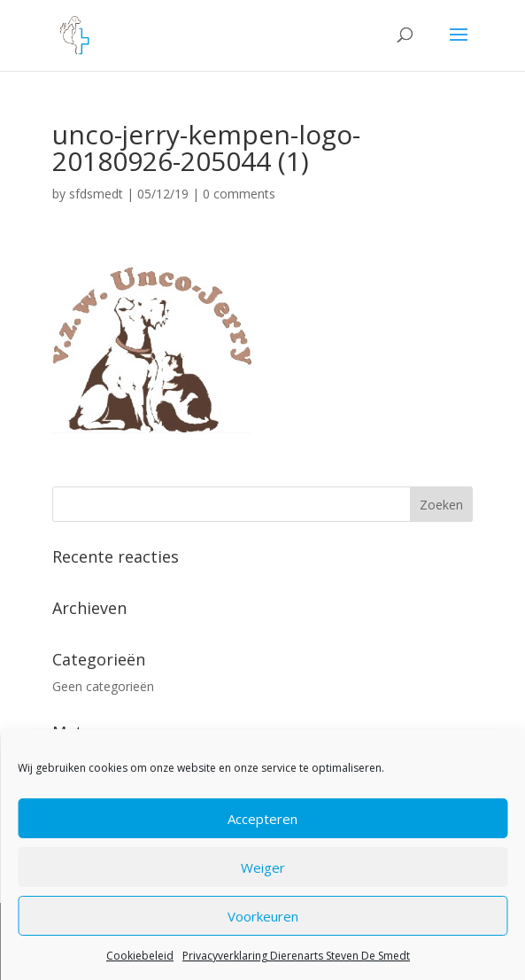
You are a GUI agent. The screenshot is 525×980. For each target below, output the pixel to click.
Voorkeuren (263, 916)
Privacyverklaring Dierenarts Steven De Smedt (296, 956)
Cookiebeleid (140, 956)
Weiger (263, 867)
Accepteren (262, 819)
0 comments (239, 194)
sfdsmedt (96, 194)
